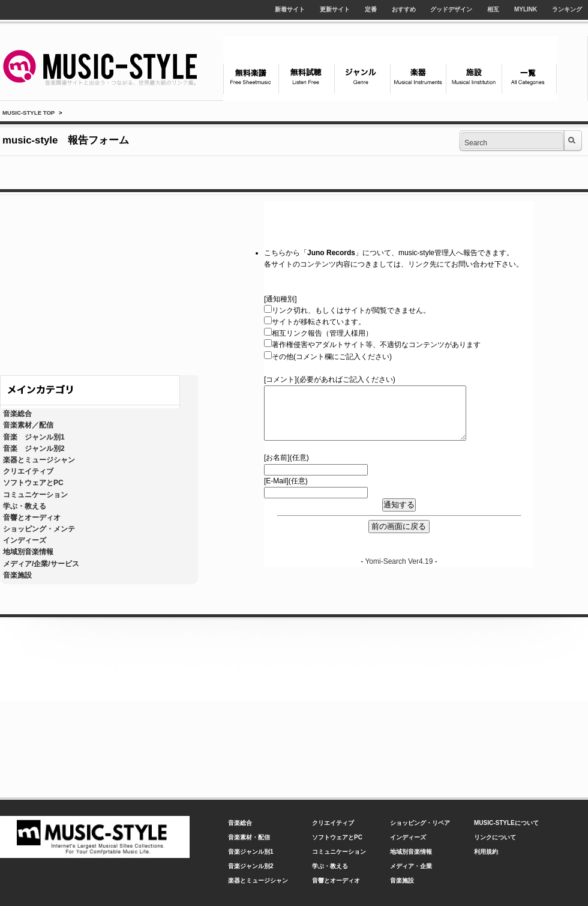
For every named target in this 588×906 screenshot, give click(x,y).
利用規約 (486, 852)
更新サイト (335, 9)
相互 (493, 9)
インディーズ (25, 540)
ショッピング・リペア (420, 823)
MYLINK (526, 9)
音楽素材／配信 (28, 425)
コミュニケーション (35, 495)
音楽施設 (17, 575)
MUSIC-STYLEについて (506, 823)
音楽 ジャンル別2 (34, 448)
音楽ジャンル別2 (251, 866)
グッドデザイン (451, 9)
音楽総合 (17, 414)
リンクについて (495, 837)
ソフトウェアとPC (33, 483)
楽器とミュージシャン (39, 460)
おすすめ (404, 9)
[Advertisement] (99, 282)
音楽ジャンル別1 (251, 852)
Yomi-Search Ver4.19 (399, 561)
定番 (371, 9)
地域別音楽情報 (28, 552)
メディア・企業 (411, 866)
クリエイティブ (28, 471)
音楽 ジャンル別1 (34, 437)
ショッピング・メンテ (39, 529)
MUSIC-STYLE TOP (28, 113)
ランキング (567, 9)
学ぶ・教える (25, 506)
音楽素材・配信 (249, 837)
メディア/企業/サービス (41, 564)
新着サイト (290, 9)
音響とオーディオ (32, 518)
